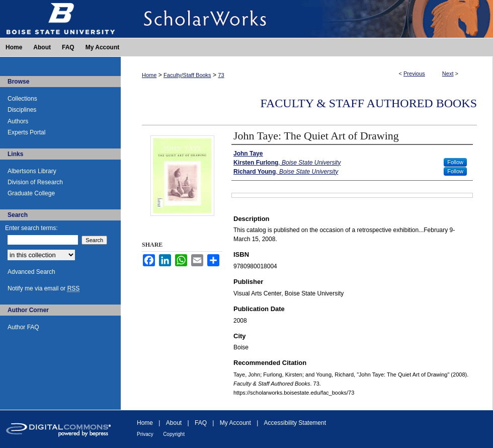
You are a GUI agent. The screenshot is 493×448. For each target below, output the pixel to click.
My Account (235, 423)
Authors (18, 121)
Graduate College (31, 193)
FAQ (201, 423)
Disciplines (22, 110)
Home (149, 75)
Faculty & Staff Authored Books (368, 103)
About (174, 423)
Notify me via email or (44, 288)
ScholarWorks (307, 19)
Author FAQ (23, 327)
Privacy (145, 434)
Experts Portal (26, 132)
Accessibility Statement (295, 423)
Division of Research (35, 182)
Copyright (174, 434)
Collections (22, 99)
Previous (414, 73)
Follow (455, 162)
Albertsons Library (32, 171)
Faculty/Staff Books (187, 75)
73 (221, 75)
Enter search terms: (31, 228)
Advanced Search (31, 272)
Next (448, 73)
